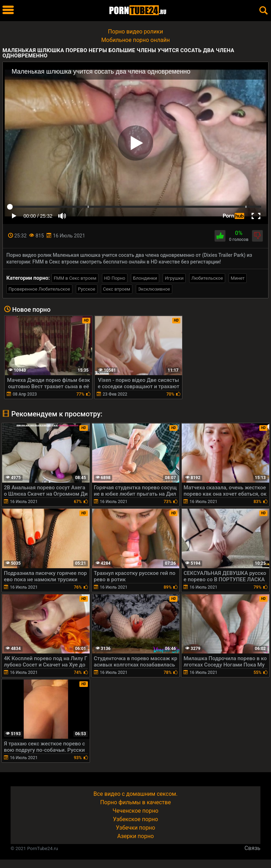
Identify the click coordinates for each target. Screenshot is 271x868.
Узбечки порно (135, 828)
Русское (87, 289)
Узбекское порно (135, 819)
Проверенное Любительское (39, 289)
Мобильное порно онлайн (135, 40)
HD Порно (115, 278)
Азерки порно (135, 836)
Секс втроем (117, 289)
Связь (252, 848)
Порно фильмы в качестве (135, 802)
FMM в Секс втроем (75, 278)
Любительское (207, 278)
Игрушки (174, 278)
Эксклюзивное (154, 289)
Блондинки (145, 278)
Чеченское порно (135, 811)
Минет (238, 278)
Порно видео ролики (135, 32)
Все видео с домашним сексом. (135, 794)
